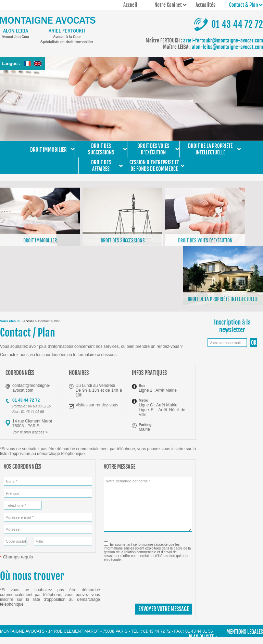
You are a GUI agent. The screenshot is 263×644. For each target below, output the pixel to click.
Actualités (205, 5)
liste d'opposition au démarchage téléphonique (42, 454)
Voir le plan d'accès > (30, 432)
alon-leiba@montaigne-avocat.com (213, 47)
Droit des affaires (101, 166)
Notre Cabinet (168, 5)
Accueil (130, 5)
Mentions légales (245, 632)
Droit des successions (101, 149)
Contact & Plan (243, 5)
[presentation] (156, 580)
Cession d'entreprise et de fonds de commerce (154, 166)
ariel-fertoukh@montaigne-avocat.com (204, 41)
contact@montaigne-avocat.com (31, 388)
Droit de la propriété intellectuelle (210, 149)
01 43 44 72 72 (237, 24)
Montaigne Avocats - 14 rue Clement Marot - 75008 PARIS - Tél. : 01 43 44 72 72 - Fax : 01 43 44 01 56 (106, 631)
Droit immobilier (48, 148)
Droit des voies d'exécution (153, 149)
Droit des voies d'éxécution (205, 241)
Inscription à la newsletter (232, 326)
